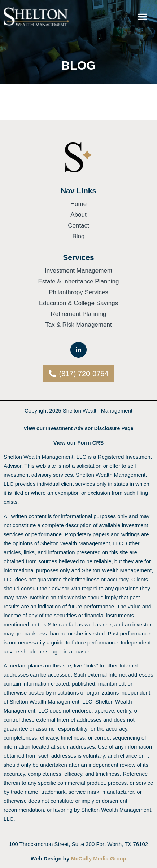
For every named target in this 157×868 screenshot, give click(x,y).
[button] (143, 17)
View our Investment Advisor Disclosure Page (78, 428)
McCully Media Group (99, 858)
